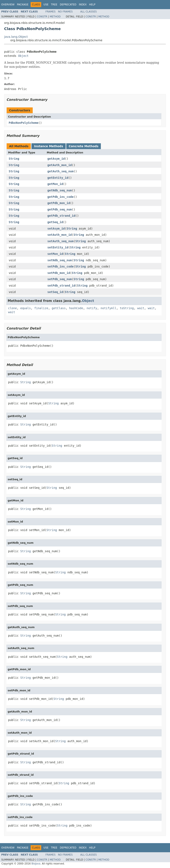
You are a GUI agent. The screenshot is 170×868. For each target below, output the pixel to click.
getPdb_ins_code (60, 197)
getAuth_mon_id (60, 165)
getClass (59, 308)
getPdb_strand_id (61, 216)
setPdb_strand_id (61, 286)
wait (141, 308)
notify (92, 308)
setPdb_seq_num (60, 279)
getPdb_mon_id (59, 203)
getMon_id (55, 184)
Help (92, 5)
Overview (8, 5)
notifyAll (109, 308)
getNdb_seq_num (60, 190)
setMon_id (55, 254)
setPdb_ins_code (60, 266)
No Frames (65, 12)
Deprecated (68, 5)
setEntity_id (58, 247)
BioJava (36, 864)
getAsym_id (56, 159)
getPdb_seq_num (60, 209)
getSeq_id (55, 222)
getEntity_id (58, 178)
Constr (42, 17)
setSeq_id (55, 292)
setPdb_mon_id (59, 273)
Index (83, 5)
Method (55, 17)
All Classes (89, 12)
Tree (54, 5)
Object (23, 56)
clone (12, 308)
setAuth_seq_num (60, 241)
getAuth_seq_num (60, 171)
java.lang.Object (16, 37)
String (14, 159)
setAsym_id (56, 229)
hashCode (76, 308)
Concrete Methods (84, 146)
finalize (41, 308)
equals (26, 308)
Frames (51, 12)
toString (127, 308)
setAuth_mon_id (60, 235)
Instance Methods (48, 146)
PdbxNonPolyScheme (24, 123)
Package (23, 5)
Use (46, 5)
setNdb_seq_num (60, 260)
